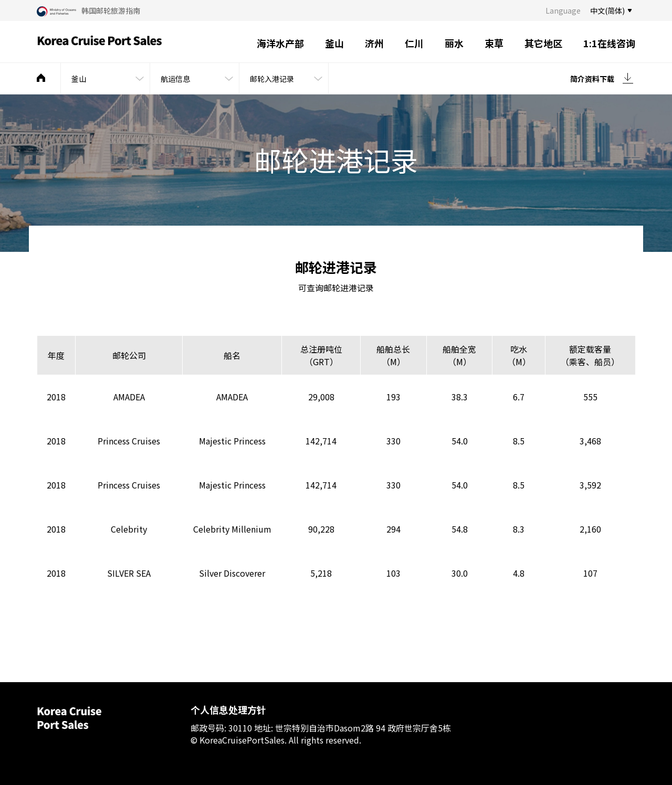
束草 (494, 43)
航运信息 (175, 79)
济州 (374, 43)
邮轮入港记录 (272, 79)
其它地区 (543, 43)
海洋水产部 (280, 43)
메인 (41, 78)
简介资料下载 (592, 79)
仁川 (414, 43)
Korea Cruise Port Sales (100, 42)
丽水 (454, 43)
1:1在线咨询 (609, 43)
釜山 (334, 43)
